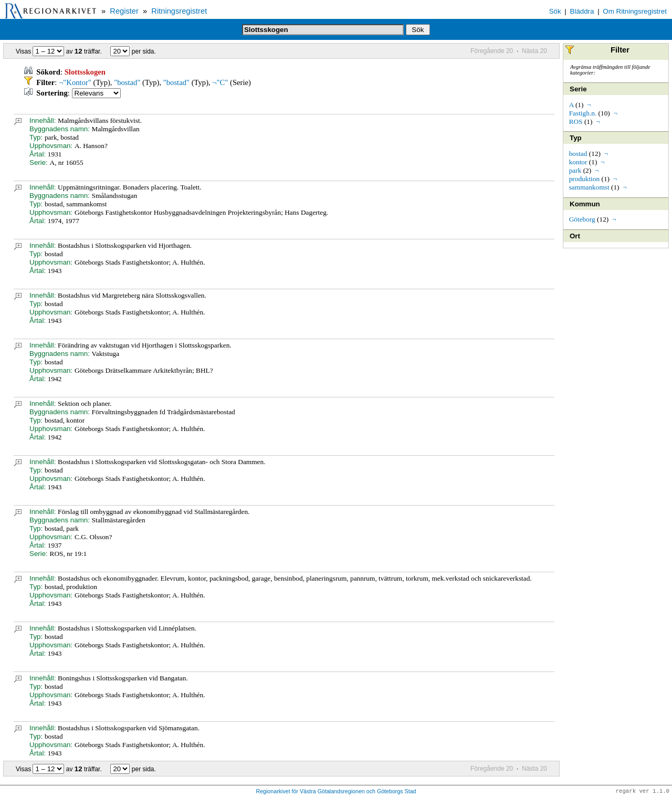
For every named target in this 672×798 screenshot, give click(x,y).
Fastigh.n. (583, 113)
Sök (555, 11)
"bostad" (127, 82)
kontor (578, 162)
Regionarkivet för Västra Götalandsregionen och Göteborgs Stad (336, 792)
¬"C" (220, 82)
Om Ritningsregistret (634, 11)
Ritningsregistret (179, 11)
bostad (578, 154)
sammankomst (589, 187)
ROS (576, 122)
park (575, 170)
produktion (585, 179)
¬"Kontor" (75, 82)
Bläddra (582, 11)
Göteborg (582, 219)
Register (124, 11)
